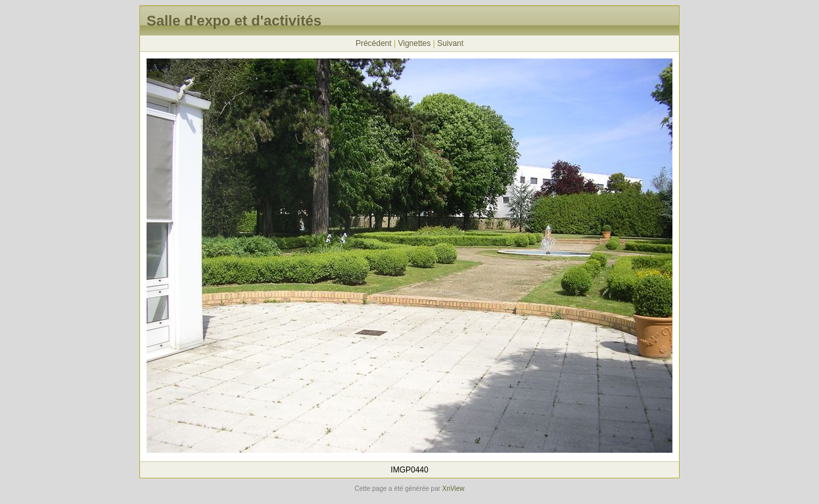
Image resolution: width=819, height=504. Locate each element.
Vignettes (414, 43)
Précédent (374, 43)
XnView (454, 489)
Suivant (450, 43)
